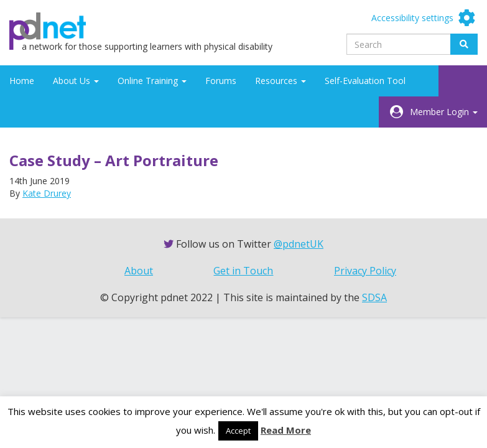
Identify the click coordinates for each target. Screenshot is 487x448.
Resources (281, 81)
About (139, 271)
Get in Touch (243, 271)
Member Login (444, 112)
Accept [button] (238, 431)
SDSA (374, 297)
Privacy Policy (365, 271)
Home (22, 81)
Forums (221, 81)
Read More (286, 430)
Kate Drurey (47, 193)
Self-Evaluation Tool (365, 81)
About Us (76, 81)
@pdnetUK (299, 244)
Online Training (152, 81)
